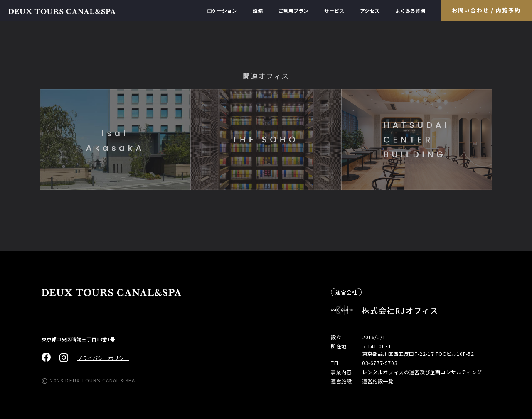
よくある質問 (410, 11)
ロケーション (222, 11)
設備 (258, 11)
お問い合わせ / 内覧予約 (486, 10)
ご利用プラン (293, 11)
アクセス (370, 11)
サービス (334, 11)
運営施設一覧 (378, 381)
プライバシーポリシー (103, 358)
